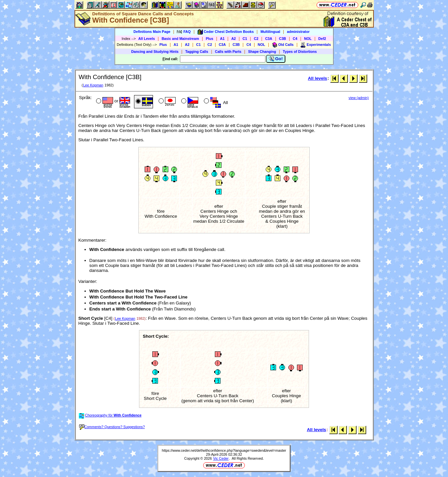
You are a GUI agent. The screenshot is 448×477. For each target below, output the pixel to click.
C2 (256, 39)
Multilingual (270, 32)
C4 (295, 39)
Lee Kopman (93, 85)
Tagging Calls (197, 52)
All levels (318, 78)
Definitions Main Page (152, 32)
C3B (283, 39)
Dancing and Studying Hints (155, 52)
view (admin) (359, 98)
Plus (210, 39)
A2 (233, 39)
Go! (276, 59)
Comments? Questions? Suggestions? (112, 427)
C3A (269, 39)
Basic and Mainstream (180, 39)
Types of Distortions (300, 52)
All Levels (147, 39)
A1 (223, 39)
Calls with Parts (228, 52)
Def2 (322, 39)
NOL (308, 39)
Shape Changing (262, 52)
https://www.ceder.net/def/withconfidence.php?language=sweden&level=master (224, 450)
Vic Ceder (221, 458)
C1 (245, 39)
